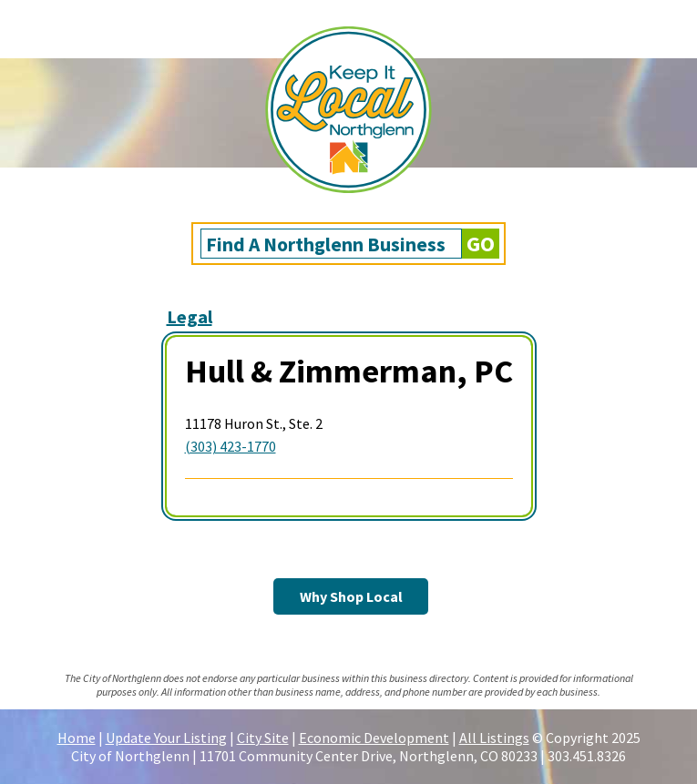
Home (77, 738)
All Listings (494, 738)
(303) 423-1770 (231, 446)
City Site (263, 738)
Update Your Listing (166, 738)
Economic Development (374, 738)
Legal (190, 316)
